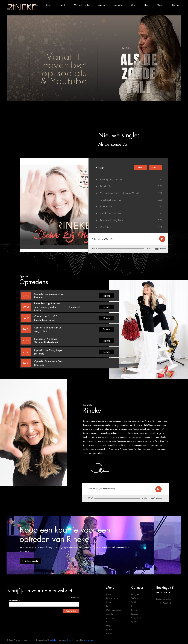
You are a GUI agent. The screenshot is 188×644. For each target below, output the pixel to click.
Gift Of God (106, 207)
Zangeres (110, 618)
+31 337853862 (164, 603)
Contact (109, 634)
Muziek (109, 630)
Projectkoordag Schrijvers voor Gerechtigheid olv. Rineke (47, 307)
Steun (108, 602)
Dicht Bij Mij (105, 186)
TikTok (134, 602)
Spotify (156, 168)
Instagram (135, 594)
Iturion (69, 640)
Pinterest (135, 610)
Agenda (109, 614)
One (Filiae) (105, 227)
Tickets (107, 296)
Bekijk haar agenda (30, 561)
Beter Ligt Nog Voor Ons (111, 180)
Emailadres (14, 601)
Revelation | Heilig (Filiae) (112, 220)
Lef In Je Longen (112, 598)
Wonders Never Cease (111, 214)
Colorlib (53, 640)
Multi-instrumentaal (114, 610)
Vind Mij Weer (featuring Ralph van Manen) (120, 193)
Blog (108, 626)
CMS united (88, 640)
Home (109, 594)
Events (109, 606)
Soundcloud (136, 618)
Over (108, 622)
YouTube (135, 598)
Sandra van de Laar (164, 599)
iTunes (141, 168)
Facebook (135, 614)
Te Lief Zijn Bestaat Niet (111, 200)
